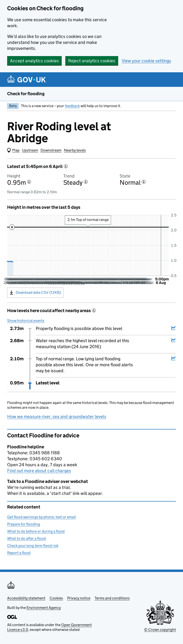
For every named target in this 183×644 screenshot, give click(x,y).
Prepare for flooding (24, 524)
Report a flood (19, 553)
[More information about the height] (29, 182)
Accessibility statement (26, 598)
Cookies (56, 598)
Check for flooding (26, 94)
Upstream (30, 150)
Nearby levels (75, 150)
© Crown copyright (160, 630)
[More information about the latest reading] (66, 166)
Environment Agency (44, 608)
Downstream (51, 150)
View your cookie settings (146, 61)
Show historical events (26, 321)
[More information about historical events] (94, 310)
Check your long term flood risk (33, 546)
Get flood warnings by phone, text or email (41, 517)
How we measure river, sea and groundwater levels (57, 416)
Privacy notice (79, 598)
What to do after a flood (26, 538)
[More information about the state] (144, 182)
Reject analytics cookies (92, 61)
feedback (72, 106)
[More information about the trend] (86, 182)
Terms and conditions (112, 598)
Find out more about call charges (39, 471)
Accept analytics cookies (34, 61)
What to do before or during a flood (36, 531)
